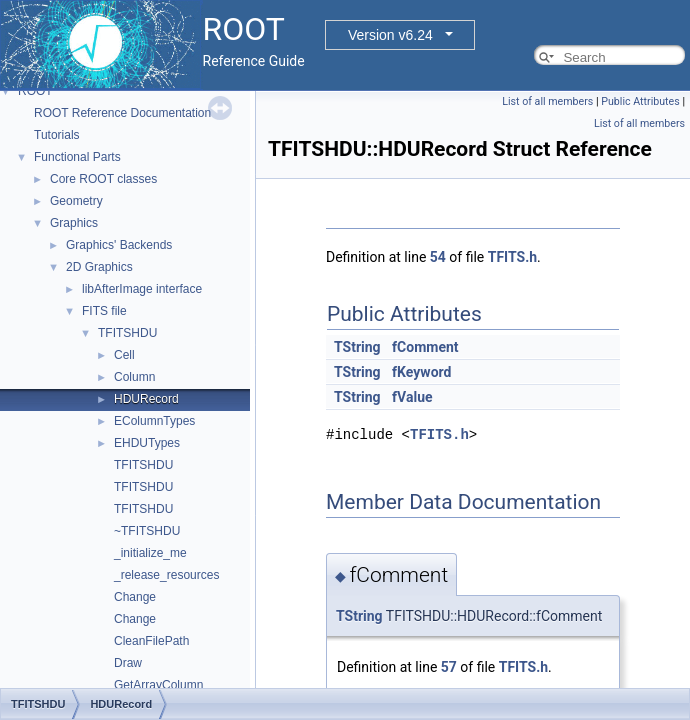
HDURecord (146, 399)
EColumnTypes (154, 421)
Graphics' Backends (119, 245)
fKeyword (421, 372)
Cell (124, 355)
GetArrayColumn (158, 685)
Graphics (74, 223)
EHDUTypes (147, 443)
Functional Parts (77, 157)
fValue (412, 397)
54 (438, 257)
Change (135, 597)
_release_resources (166, 575)
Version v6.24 (390, 35)
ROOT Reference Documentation (122, 113)
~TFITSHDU (147, 531)
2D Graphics (99, 267)
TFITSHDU (127, 333)
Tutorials (57, 135)
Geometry (76, 201)
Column (134, 377)
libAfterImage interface (142, 289)
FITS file (104, 311)
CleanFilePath (151, 641)
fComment (425, 347)
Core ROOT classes (103, 179)
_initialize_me (150, 553)
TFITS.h (512, 257)
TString (357, 347)
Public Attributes (640, 101)
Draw (128, 663)
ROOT (35, 91)
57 (449, 667)
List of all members (547, 101)
